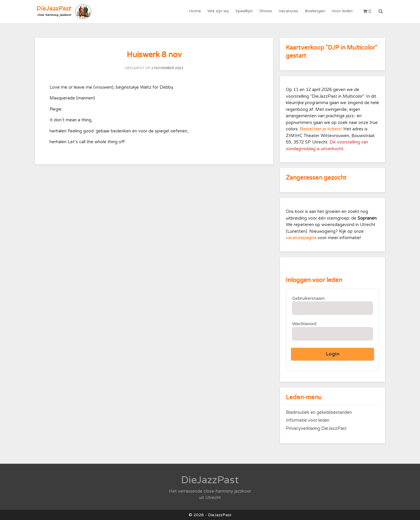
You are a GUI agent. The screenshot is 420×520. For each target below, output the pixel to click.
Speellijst (244, 12)
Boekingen (315, 12)
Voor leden (342, 12)
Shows (266, 12)
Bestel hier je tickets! (321, 129)
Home (196, 12)
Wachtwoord (304, 324)
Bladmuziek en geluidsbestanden (319, 412)
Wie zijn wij (219, 12)
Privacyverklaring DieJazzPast (316, 428)
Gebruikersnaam (308, 298)
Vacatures (289, 12)
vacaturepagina (302, 238)
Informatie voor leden (308, 420)
